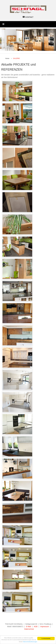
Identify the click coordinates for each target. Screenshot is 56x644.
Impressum (45, 627)
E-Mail (28, 627)
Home (7, 58)
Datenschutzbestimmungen (30, 642)
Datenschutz (29, 629)
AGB (36, 627)
